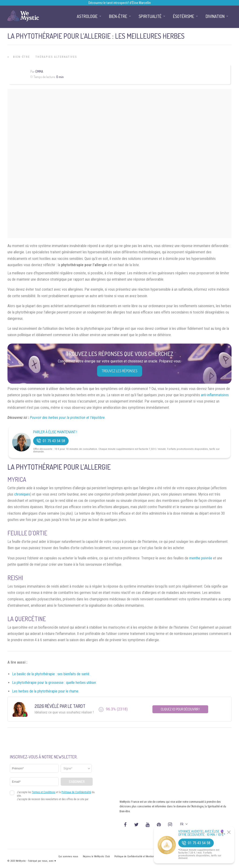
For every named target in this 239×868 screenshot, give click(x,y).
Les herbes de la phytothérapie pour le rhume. (46, 691)
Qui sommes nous (68, 856)
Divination (215, 16)
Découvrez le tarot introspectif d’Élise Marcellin (120, 3)
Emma (39, 71)
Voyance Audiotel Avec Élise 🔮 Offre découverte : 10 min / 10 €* (202, 833)
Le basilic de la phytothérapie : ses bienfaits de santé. (51, 674)
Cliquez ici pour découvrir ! (180, 709)
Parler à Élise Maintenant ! (55, 432)
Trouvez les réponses (120, 371)
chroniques (22, 494)
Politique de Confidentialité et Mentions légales (139, 856)
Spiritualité (150, 16)
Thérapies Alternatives (56, 57)
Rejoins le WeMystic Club (96, 856)
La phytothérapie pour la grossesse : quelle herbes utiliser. (54, 683)
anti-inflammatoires (215, 395)
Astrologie (87, 16)
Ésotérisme (184, 16)
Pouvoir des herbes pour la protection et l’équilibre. (68, 418)
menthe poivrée (201, 558)
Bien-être (21, 57)
